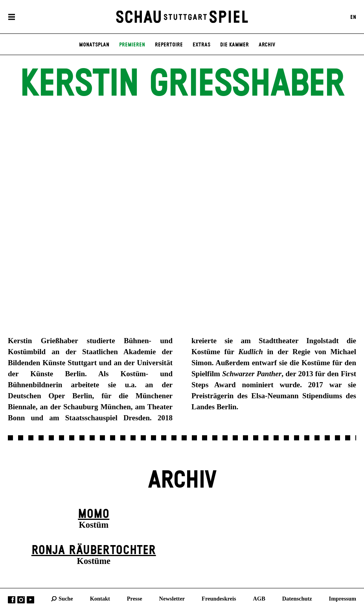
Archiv (267, 45)
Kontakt (100, 599)
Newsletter (172, 599)
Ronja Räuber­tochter (94, 551)
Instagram (21, 600)
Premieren (132, 45)
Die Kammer (234, 45)
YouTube (30, 600)
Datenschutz (297, 599)
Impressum (343, 599)
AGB (259, 599)
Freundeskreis (219, 599)
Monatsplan (94, 45)
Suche (66, 599)
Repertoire (169, 45)
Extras (201, 45)
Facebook (12, 600)
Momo (94, 514)
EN (353, 17)
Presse (135, 599)
